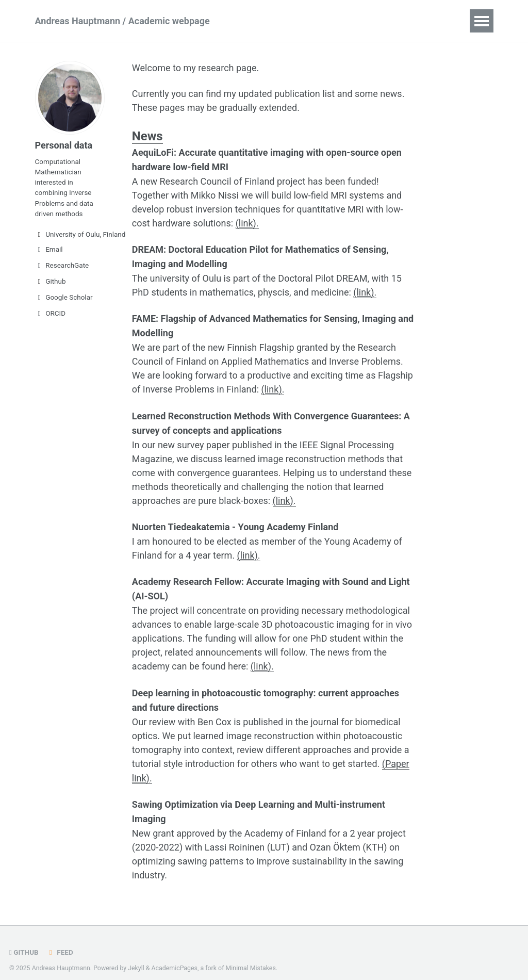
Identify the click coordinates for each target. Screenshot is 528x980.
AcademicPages (175, 956)
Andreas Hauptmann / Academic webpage (122, 21)
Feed (60, 940)
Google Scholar (64, 297)
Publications (273, 21)
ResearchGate (62, 265)
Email (49, 249)
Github (51, 281)
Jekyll (136, 956)
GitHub (24, 940)
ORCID (51, 313)
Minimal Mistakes (251, 956)
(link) (246, 222)
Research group (349, 21)
